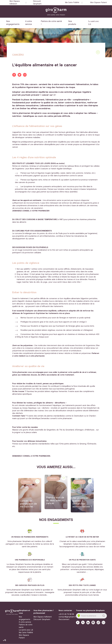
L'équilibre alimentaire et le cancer (85, 35)
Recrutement (64, 620)
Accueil (10, 35)
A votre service (29, 23)
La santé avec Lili (94, 23)
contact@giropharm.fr (67, 617)
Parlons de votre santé (26, 626)
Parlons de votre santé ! (51, 23)
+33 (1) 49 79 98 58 (66, 614)
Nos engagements (13, 23)
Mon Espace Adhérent (15, 3)
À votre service (25, 622)
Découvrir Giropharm (37, 3)
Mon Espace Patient (99, 3)
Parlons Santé (21, 35)
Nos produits (72, 23)
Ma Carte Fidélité (72, 3)
